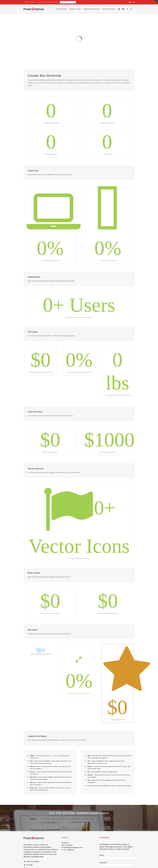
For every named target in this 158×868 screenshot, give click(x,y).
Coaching (29, 865)
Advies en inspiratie (33, 861)
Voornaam (103, 863)
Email (102, 855)
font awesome (96, 772)
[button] (131, 9)
